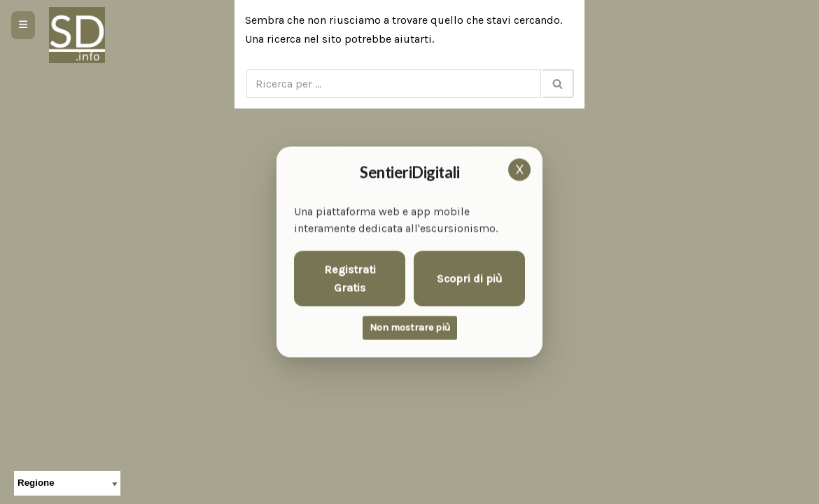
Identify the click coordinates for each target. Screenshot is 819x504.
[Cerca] (394, 84)
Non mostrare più (410, 328)
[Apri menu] (23, 25)
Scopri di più (470, 278)
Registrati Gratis (350, 279)
